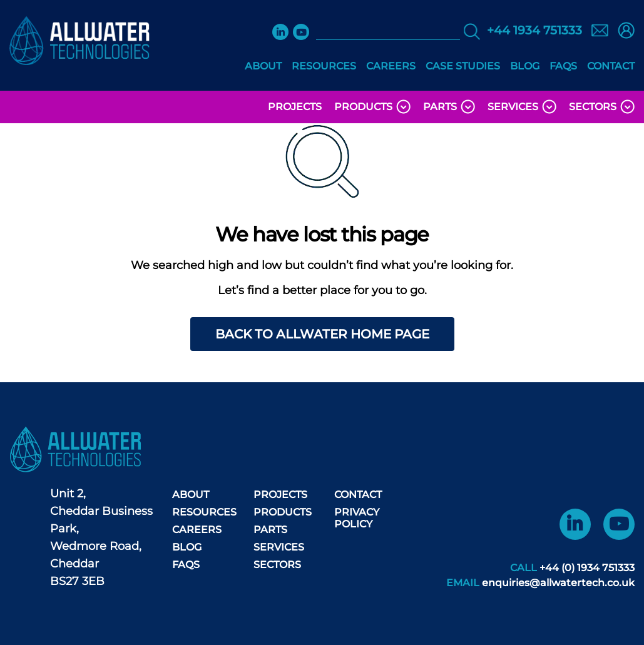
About (263, 66)
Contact (611, 66)
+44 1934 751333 (534, 30)
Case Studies (463, 66)
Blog (525, 66)
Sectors (602, 107)
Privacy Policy (357, 518)
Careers (391, 66)
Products (372, 107)
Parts (449, 107)
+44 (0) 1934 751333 (587, 568)
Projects (295, 107)
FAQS (563, 66)
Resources (324, 66)
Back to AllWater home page (322, 334)
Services (522, 107)
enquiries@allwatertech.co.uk (558, 583)
